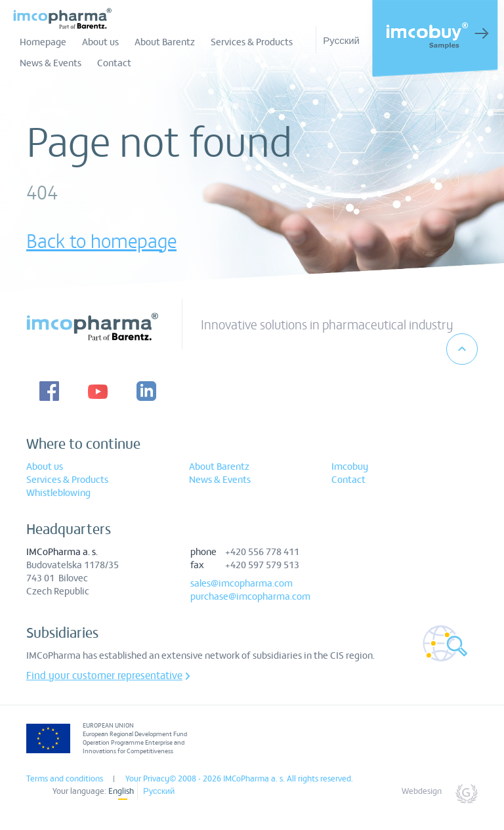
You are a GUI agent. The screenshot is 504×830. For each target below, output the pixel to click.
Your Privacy (147, 778)
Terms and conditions (65, 778)
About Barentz (165, 41)
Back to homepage (101, 240)
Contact (114, 62)
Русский (341, 40)
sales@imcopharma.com (241, 583)
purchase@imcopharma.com (250, 596)
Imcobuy (350, 466)
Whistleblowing (58, 492)
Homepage (43, 41)
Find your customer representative (104, 675)
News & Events (51, 62)
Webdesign (422, 791)
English (121, 791)
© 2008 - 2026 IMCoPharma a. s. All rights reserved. (261, 778)
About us (100, 41)
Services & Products (252, 41)
